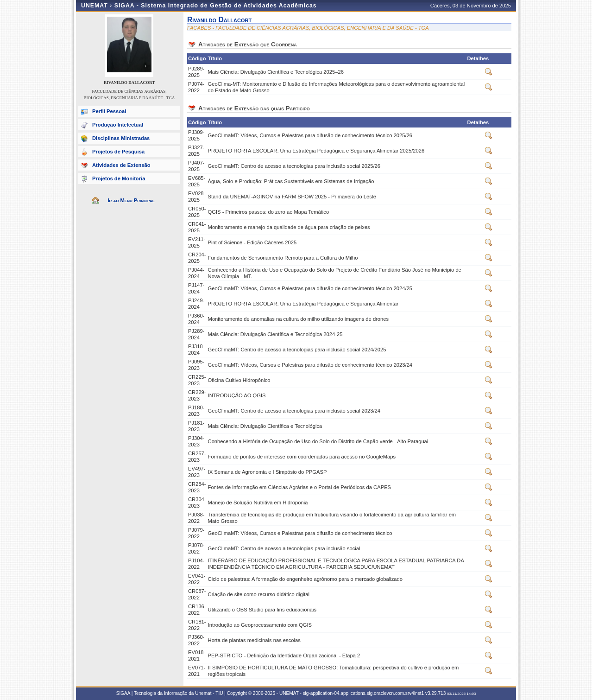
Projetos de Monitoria (119, 178)
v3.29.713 (435, 693)
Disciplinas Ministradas (121, 138)
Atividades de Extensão (121, 165)
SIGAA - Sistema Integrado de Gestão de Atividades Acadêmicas (216, 6)
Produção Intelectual (118, 125)
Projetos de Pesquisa (118, 152)
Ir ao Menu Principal (131, 200)
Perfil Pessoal (109, 111)
